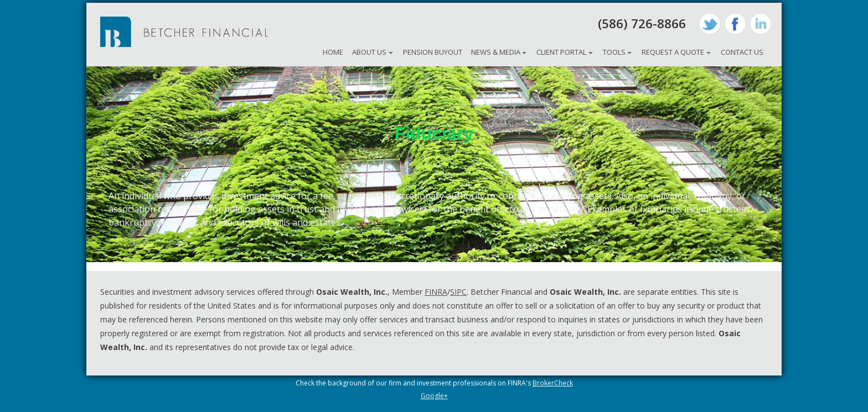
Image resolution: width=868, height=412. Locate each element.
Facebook (735, 24)
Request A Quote (673, 52)
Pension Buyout (433, 52)
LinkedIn (761, 24)
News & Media (496, 52)
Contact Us (742, 52)
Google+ (434, 396)
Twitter (710, 24)
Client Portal (561, 52)
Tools (614, 52)
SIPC (458, 292)
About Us (369, 52)
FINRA (436, 292)
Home (333, 52)
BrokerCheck (553, 383)
